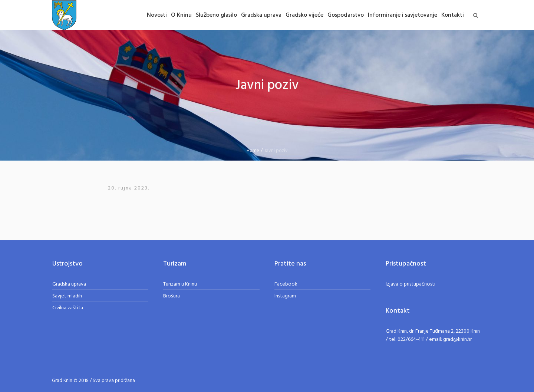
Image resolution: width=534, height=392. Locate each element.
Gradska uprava (69, 284)
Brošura (172, 296)
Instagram (285, 296)
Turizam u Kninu (180, 284)
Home (253, 151)
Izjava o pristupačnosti (411, 284)
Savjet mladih (67, 296)
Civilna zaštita (68, 308)
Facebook (286, 284)
